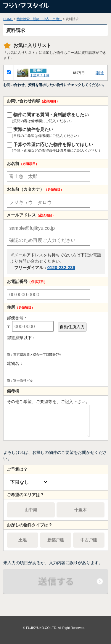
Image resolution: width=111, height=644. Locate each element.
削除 (100, 73)
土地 (22, 540)
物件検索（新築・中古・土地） (39, 19)
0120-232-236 (61, 267)
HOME (8, 19)
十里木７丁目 (40, 75)
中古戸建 (89, 540)
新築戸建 (56, 540)
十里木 (81, 510)
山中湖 (31, 510)
